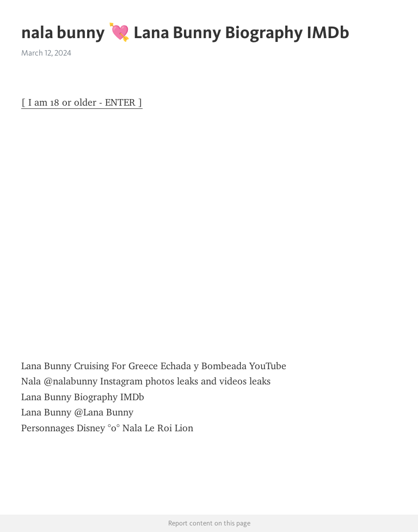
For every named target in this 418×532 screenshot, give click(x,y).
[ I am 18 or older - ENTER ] (82, 102)
